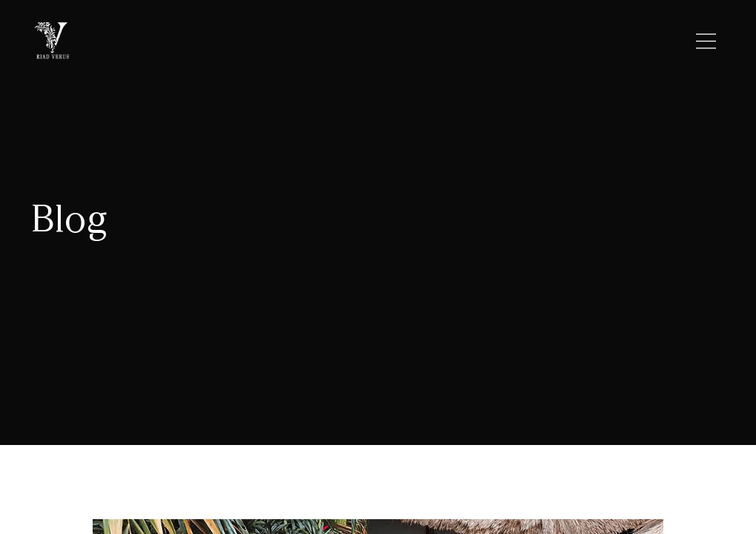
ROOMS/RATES (452, 42)
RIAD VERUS (274, 42)
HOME (203, 42)
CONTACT (544, 42)
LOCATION (358, 42)
